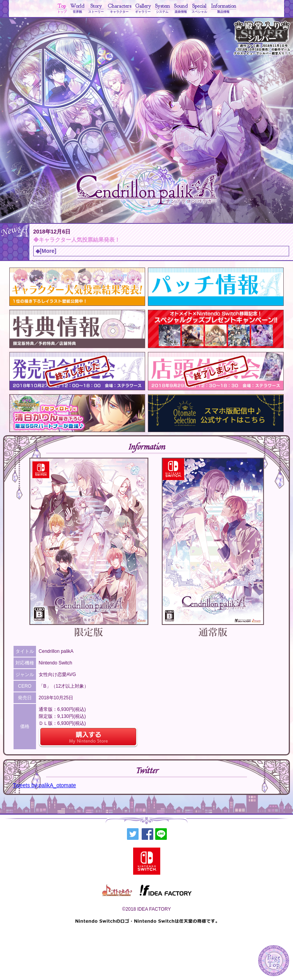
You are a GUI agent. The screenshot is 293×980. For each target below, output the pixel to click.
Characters (119, 9)
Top (62, 9)
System (162, 9)
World (77, 9)
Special (199, 9)
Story (96, 9)
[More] (48, 251)
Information (224, 9)
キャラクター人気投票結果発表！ (79, 240)
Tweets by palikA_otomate (44, 785)
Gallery (143, 9)
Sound (181, 9)
